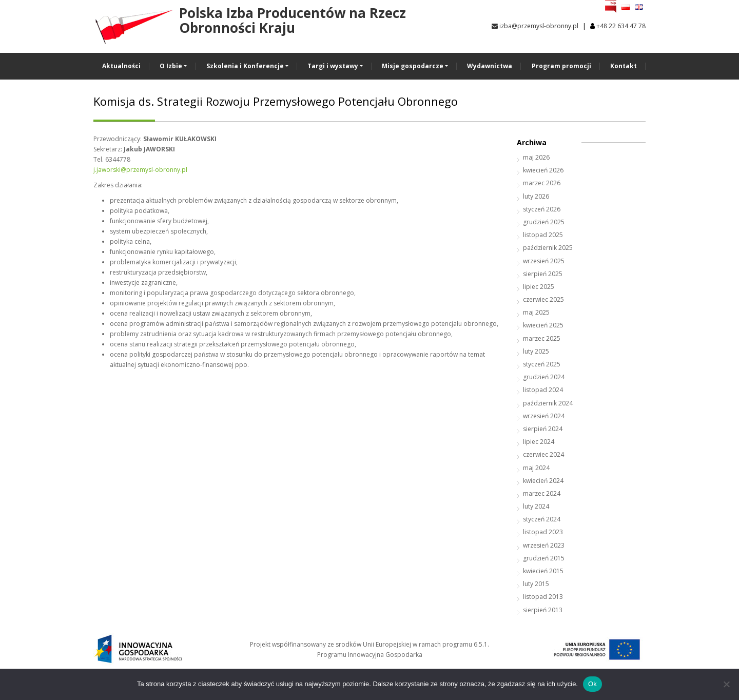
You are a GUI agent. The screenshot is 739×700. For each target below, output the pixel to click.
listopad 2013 (543, 597)
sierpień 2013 (543, 610)
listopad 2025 (543, 235)
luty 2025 (536, 351)
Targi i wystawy (333, 66)
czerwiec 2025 (543, 299)
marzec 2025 (542, 338)
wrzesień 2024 (544, 416)
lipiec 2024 (539, 442)
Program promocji (561, 66)
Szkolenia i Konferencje (245, 66)
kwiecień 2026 (543, 170)
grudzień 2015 (544, 558)
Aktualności (121, 66)
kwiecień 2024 (543, 481)
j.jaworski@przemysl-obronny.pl (140, 170)
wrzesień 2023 (544, 545)
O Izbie (171, 66)
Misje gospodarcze (413, 66)
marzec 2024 (542, 493)
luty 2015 (536, 584)
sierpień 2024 (543, 429)
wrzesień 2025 (544, 261)
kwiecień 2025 (543, 325)
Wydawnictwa (490, 66)
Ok (592, 684)
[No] (726, 684)
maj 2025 (536, 312)
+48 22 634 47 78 (621, 26)
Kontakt (624, 66)
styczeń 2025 (542, 364)
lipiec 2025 (539, 287)
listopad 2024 (543, 390)
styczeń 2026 (542, 209)
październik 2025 (548, 248)
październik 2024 (548, 403)
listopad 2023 (543, 532)
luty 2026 (536, 196)
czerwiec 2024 (543, 454)
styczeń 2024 (542, 519)
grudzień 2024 (544, 377)
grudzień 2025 (544, 222)
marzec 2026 (542, 183)
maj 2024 (536, 468)
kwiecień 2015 (543, 571)
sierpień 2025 (543, 274)
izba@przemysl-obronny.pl (535, 26)
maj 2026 (536, 157)
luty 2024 (536, 506)
